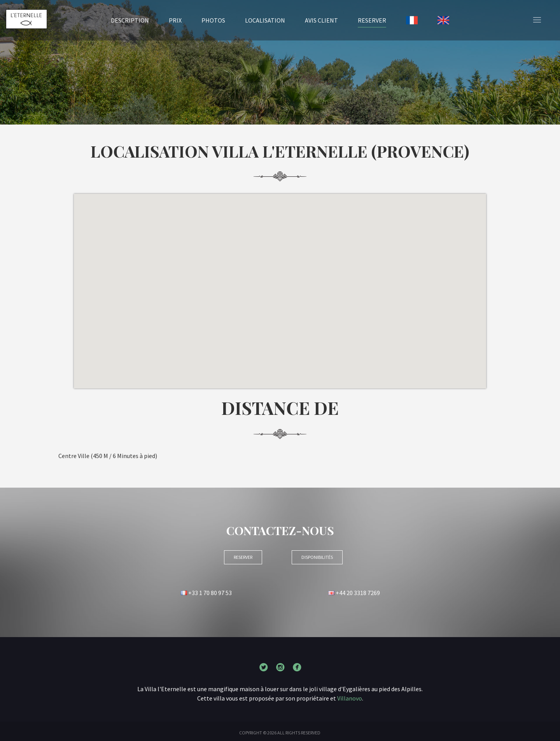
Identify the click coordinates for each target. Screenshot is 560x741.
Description (130, 20)
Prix (175, 20)
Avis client (321, 20)
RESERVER (372, 20)
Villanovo (350, 698)
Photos (213, 20)
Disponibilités (317, 557)
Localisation (265, 20)
